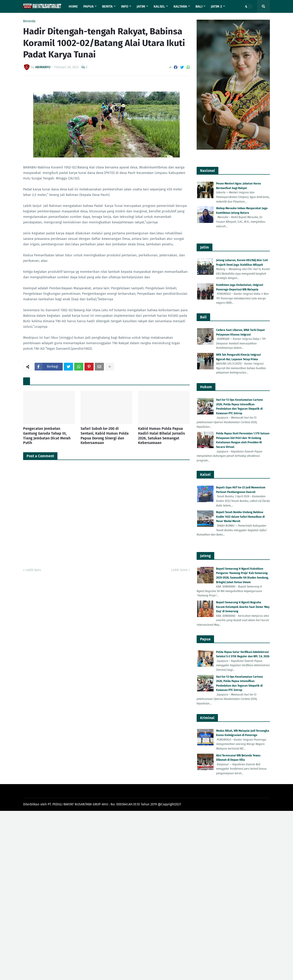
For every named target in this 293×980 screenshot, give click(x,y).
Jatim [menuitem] (141, 6)
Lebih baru (33, 570)
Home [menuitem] (73, 6)
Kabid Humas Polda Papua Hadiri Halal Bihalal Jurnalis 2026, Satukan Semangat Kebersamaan (161, 436)
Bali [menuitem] (199, 6)
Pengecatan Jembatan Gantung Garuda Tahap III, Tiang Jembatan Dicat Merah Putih (47, 436)
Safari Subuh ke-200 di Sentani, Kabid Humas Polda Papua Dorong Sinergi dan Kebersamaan (105, 436)
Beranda (29, 21)
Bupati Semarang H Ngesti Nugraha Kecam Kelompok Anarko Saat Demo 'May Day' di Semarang (243, 607)
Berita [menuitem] (107, 6)
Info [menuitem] (125, 6)
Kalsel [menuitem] (159, 6)
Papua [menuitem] (88, 6)
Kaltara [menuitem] (180, 6)
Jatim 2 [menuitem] (216, 6)
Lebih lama (179, 570)
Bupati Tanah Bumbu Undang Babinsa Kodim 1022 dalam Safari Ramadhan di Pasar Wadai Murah (240, 517)
